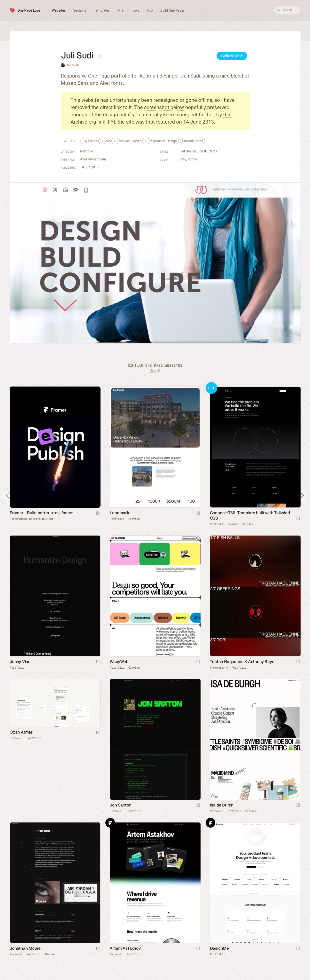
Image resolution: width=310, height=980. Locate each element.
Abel (83, 159)
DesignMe (219, 948)
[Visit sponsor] (98, 513)
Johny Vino (20, 662)
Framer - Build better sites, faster (41, 513)
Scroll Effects (207, 151)
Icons (108, 141)
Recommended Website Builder (32, 519)
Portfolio (87, 151)
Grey (183, 159)
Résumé (233, 524)
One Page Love (29, 10)
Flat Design (188, 151)
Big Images (91, 141)
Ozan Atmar (21, 732)
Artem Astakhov (125, 948)
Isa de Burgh (222, 805)
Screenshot (232, 56)
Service (134, 519)
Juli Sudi (72, 65)
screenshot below (164, 107)
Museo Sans (97, 159)
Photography (219, 668)
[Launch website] (198, 513)
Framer (110, 823)
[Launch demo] (298, 519)
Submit (155, 370)
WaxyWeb (119, 662)
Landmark (119, 513)
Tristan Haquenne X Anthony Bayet (243, 662)
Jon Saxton (120, 805)
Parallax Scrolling (131, 141)
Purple (192, 159)
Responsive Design (163, 141)
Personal (16, 738)
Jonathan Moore (25, 948)
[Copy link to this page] (100, 56)
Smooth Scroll (193, 141)
